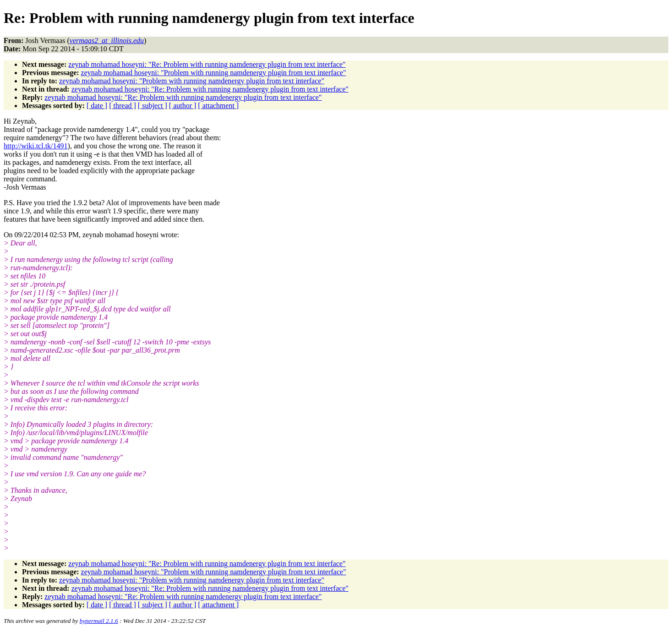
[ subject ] (153, 106)
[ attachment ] (218, 106)
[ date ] (97, 106)
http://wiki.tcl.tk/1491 (36, 146)
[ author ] (183, 106)
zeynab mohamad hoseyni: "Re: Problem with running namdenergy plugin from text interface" (207, 64)
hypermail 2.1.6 (99, 621)
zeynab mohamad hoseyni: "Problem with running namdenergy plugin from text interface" (214, 73)
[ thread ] (123, 106)
